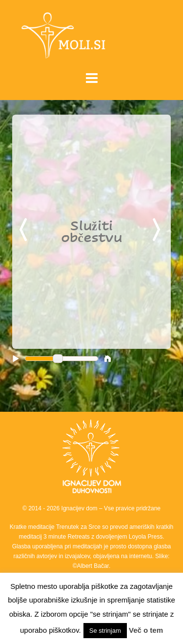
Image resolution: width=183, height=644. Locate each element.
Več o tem (146, 630)
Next (158, 230)
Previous (25, 230)
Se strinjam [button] (105, 631)
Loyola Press (146, 537)
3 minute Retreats (67, 537)
